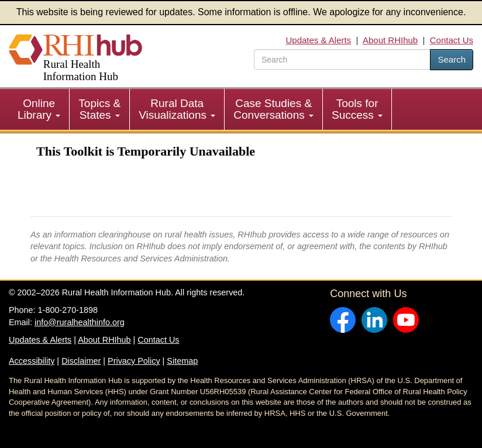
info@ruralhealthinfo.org (80, 322)
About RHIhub (390, 40)
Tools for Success (357, 109)
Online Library (39, 109)
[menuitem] (39, 109)
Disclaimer (81, 361)
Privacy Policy (134, 361)
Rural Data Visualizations (177, 109)
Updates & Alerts (318, 40)
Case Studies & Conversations (273, 109)
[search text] (342, 59)
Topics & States (99, 109)
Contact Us (452, 40)
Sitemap (182, 361)
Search (452, 59)
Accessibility (32, 361)
